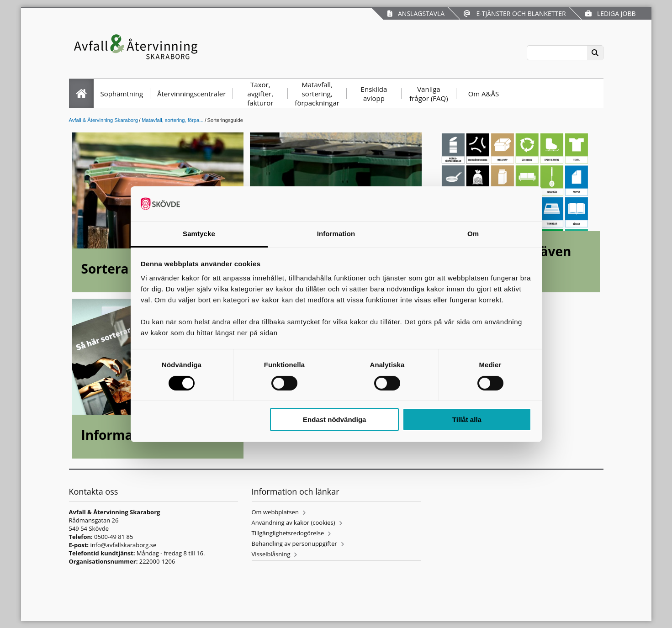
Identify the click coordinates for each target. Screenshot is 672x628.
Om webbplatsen (275, 512)
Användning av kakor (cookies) (294, 522)
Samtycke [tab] (199, 234)
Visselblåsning (271, 554)
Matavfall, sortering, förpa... (173, 120)
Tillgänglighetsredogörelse (288, 533)
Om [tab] (473, 234)
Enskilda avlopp (374, 94)
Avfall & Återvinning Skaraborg (104, 120)
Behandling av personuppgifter (294, 544)
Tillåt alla (467, 420)
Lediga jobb (611, 13)
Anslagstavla (416, 13)
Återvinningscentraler (191, 94)
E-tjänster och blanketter (515, 13)
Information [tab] (336, 234)
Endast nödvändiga (334, 420)
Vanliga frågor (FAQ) (429, 94)
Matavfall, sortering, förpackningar (317, 94)
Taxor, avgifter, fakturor (260, 94)
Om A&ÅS (484, 94)
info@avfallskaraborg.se (123, 545)
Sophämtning (122, 94)
